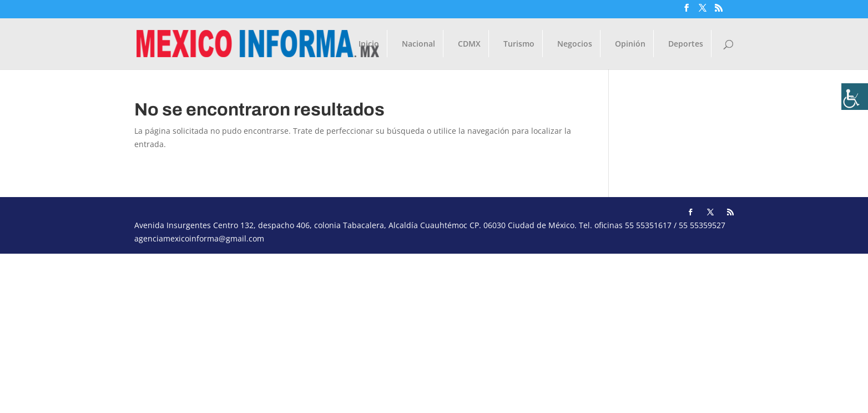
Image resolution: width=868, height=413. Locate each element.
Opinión (630, 44)
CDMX (469, 44)
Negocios (575, 44)
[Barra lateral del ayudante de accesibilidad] (855, 97)
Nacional (418, 44)
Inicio (369, 44)
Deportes (686, 44)
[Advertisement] (333, 331)
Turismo (519, 44)
